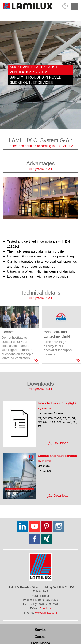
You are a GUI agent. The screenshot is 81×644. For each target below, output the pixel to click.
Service (40, 630)
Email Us (45, 608)
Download (58, 443)
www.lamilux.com (46, 613)
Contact (40, 637)
